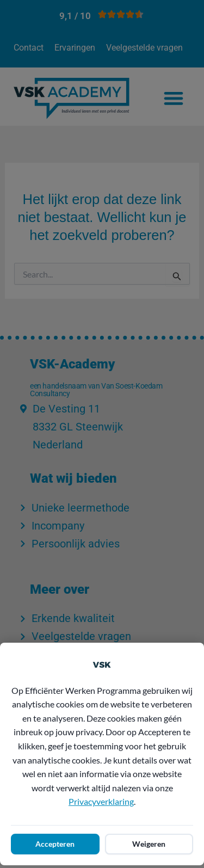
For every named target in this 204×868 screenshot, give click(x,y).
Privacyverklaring (101, 801)
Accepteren (55, 844)
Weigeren (149, 844)
